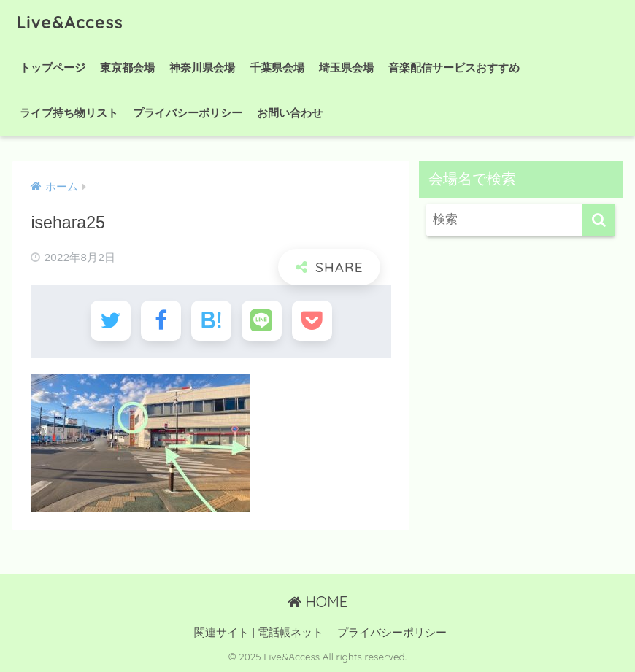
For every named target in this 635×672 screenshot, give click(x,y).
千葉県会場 (277, 67)
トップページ (53, 67)
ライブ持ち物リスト (69, 113)
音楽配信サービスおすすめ (454, 67)
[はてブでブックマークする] (211, 321)
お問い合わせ (290, 113)
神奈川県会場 (202, 67)
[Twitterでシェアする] (111, 321)
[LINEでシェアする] (262, 321)
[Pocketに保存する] (312, 321)
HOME (317, 602)
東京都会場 (127, 67)
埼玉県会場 (346, 67)
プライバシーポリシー (188, 113)
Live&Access (69, 22)
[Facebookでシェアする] (161, 321)
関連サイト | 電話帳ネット (259, 633)
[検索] (599, 220)
